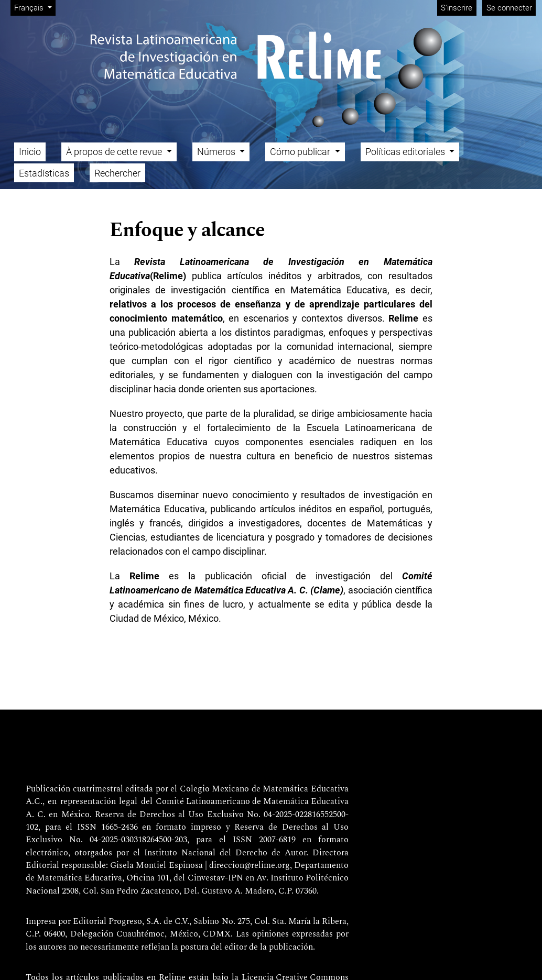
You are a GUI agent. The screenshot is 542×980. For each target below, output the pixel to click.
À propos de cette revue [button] (115, 152)
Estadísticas (44, 173)
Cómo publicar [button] (301, 152)
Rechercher (117, 173)
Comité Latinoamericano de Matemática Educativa (252, 802)
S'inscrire (457, 8)
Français (35, 7)
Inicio (30, 152)
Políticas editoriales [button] (406, 152)
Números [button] (217, 152)
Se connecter (509, 8)
